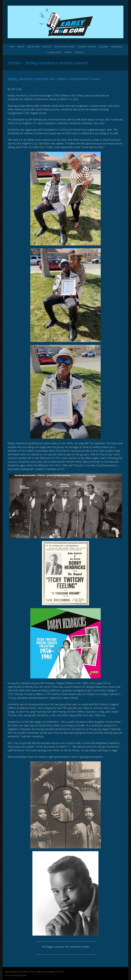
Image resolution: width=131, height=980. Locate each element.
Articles (47, 47)
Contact (79, 52)
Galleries (103, 47)
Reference (117, 47)
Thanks (68, 52)
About (21, 47)
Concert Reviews (87, 47)
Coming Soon (54, 52)
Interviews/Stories (64, 47)
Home (12, 47)
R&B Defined (33, 47)
